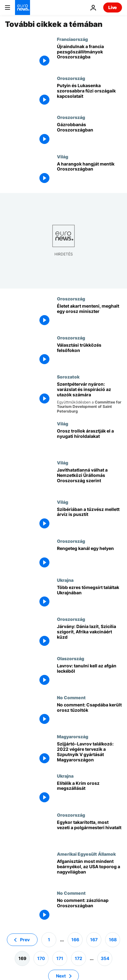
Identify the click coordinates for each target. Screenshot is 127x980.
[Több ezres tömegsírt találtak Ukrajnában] (89, 597)
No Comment (71, 697)
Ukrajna (65, 580)
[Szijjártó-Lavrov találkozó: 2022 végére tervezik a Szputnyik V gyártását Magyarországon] (89, 753)
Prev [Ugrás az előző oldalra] (25, 939)
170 (41, 958)
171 (60, 958)
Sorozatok (68, 377)
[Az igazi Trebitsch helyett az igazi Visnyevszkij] (89, 355)
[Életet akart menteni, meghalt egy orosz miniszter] (89, 316)
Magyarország (73, 736)
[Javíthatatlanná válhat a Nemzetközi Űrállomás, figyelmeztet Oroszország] (89, 480)
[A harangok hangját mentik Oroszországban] (89, 173)
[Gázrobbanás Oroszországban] (89, 134)
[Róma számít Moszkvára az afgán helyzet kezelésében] (89, 675)
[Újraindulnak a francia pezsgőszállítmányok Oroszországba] (89, 56)
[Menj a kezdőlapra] (23, 7)
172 (79, 958)
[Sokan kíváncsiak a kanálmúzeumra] (89, 558)
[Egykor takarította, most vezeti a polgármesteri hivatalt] (89, 832)
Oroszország (71, 78)
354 (105, 958)
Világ (63, 156)
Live (113, 7)
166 (75, 939)
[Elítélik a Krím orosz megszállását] (89, 793)
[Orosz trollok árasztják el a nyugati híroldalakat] (89, 441)
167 (94, 939)
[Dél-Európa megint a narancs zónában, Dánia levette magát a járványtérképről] (89, 636)
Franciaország (72, 39)
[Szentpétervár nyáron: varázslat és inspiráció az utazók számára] (89, 398)
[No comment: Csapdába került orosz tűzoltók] (89, 714)
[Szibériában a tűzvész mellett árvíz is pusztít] (89, 519)
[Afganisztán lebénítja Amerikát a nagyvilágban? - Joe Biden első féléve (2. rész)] (89, 871)
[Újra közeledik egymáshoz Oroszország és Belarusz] (89, 95)
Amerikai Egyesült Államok (86, 854)
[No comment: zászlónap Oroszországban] (89, 910)
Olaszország (71, 658)
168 (113, 939)
